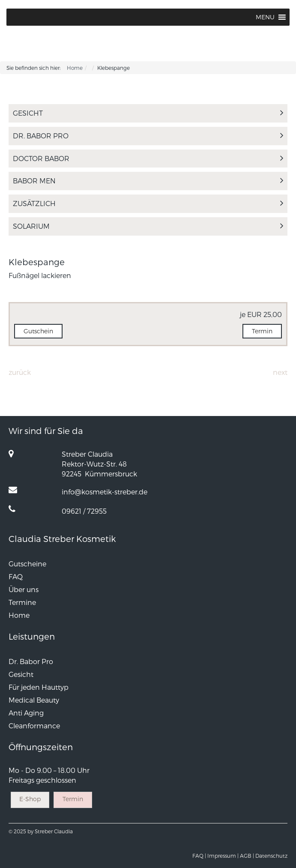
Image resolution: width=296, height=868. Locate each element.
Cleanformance (34, 726)
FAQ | (199, 856)
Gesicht (148, 113)
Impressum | (223, 856)
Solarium (148, 226)
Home (75, 68)
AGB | (247, 856)
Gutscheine (27, 564)
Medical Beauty (34, 700)
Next (280, 372)
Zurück (20, 372)
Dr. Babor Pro (148, 136)
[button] (265, 17)
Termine (22, 602)
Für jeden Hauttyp (39, 687)
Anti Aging (26, 713)
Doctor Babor (148, 158)
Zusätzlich (148, 203)
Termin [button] (262, 331)
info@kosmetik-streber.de (105, 492)
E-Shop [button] (30, 799)
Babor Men (148, 181)
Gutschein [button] (38, 331)
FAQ (16, 576)
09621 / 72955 (84, 511)
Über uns (24, 589)
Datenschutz (271, 856)
